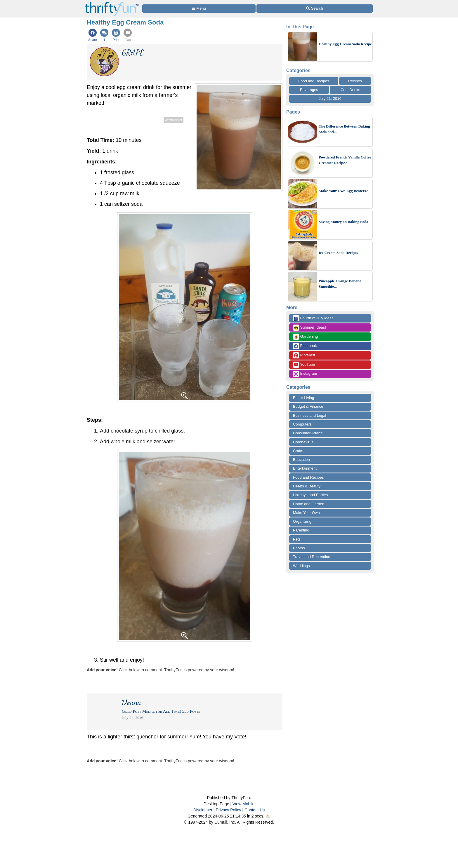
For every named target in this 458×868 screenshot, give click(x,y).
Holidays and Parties (310, 495)
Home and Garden (309, 504)
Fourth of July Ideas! (314, 318)
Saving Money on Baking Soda (343, 222)
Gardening (305, 337)
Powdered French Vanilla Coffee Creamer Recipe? (345, 160)
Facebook (305, 346)
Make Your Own (306, 513)
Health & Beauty (307, 486)
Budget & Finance (308, 406)
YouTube (304, 365)
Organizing (302, 521)
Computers (302, 424)
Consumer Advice (308, 433)
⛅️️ (268, 816)
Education (301, 460)
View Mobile (243, 804)
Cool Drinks (350, 90)
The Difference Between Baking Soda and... (344, 129)
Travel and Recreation (312, 557)
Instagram (305, 374)
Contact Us (255, 810)
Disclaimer (203, 810)
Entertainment (305, 468)
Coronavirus (303, 442)
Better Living (303, 398)
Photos (299, 548)
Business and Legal (309, 415)
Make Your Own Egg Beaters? (343, 191)
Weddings (301, 566)
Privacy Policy (228, 810)
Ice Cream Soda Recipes (338, 253)
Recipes (355, 81)
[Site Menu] (199, 9)
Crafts (298, 451)
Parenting (301, 530)
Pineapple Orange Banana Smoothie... (340, 284)
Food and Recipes (314, 81)
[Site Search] (315, 9)
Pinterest (304, 355)
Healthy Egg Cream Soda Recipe (345, 44)
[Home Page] (112, 3)
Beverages (309, 90)
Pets (297, 539)
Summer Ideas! (309, 328)
